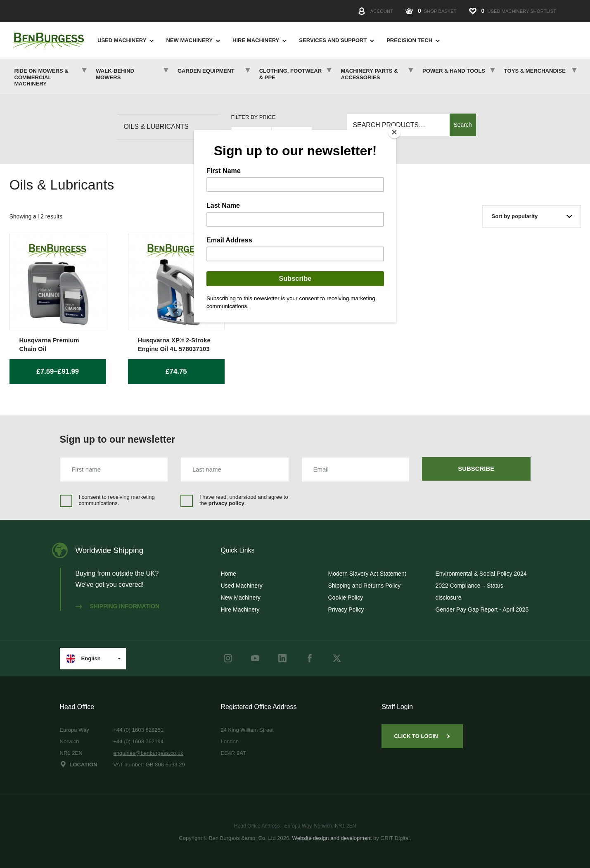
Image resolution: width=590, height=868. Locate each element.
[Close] (394, 132)
